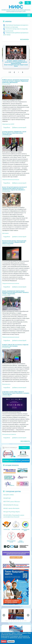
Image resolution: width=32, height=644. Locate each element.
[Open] (28, 3)
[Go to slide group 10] (22, 621)
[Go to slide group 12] (26, 621)
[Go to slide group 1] (6, 621)
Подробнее (7, 128)
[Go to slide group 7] (17, 621)
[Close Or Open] (16, 15)
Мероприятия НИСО (8, 124)
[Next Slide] (28, 615)
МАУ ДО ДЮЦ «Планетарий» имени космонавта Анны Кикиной (14, 516)
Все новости (25, 441)
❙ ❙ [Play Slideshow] (10, 73)
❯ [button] (23, 73)
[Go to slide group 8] (19, 621)
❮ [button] (15, 73)
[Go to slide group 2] (8, 621)
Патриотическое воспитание (11, 180)
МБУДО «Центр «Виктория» (11, 508)
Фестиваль (5, 233)
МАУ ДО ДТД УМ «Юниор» (11, 505)
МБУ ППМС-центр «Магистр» (12, 502)
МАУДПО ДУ (7, 498)
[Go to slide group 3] (10, 621)
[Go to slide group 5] (13, 621)
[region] (16, 615)
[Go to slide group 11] (24, 621)
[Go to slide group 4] (12, 621)
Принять (4, 641)
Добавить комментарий (19, 128)
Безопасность (6, 384)
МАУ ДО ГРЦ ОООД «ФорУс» (12, 512)
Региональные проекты (9, 434)
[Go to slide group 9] (20, 621)
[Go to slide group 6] (15, 621)
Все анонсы (24, 40)
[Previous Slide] (4, 615)
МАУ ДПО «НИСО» (9, 495)
